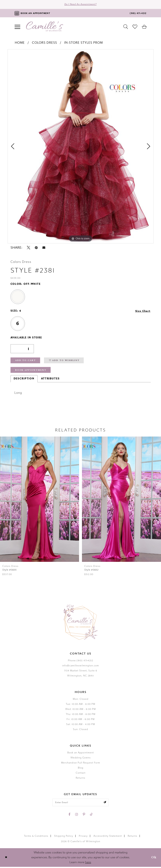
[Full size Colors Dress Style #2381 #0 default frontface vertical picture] (81, 147)
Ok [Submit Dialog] (154, 859)
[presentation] (120, 500)
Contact (81, 774)
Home (20, 43)
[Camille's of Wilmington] (45, 27)
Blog (81, 769)
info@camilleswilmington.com (80, 667)
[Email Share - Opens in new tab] (44, 248)
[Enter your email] (81, 804)
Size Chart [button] (143, 311)
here (88, 864)
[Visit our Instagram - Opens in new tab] (77, 816)
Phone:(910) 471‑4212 (81, 661)
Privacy (83, 837)
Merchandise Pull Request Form (81, 764)
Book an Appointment (81, 754)
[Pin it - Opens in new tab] (36, 248)
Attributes (50, 380)
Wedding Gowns (81, 759)
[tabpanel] (81, 147)
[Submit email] (106, 804)
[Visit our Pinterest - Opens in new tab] (84, 816)
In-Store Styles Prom (84, 43)
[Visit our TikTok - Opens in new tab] (91, 816)
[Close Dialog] (6, 859)
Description (24, 380)
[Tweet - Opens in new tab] (29, 248)
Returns (80, 779)
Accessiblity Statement (108, 837)
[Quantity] (22, 349)
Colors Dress (44, 43)
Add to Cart (26, 361)
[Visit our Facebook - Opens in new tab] (70, 816)
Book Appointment (31, 371)
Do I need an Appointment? (80, 5)
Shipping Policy (64, 837)
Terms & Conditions (36, 837)
